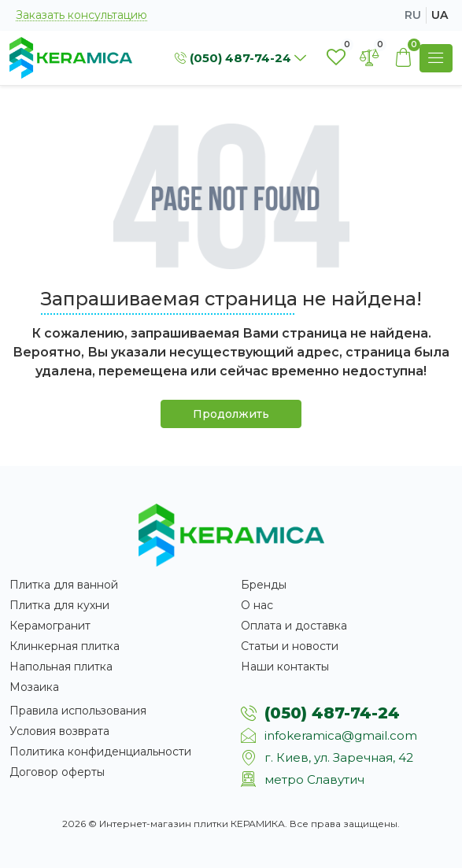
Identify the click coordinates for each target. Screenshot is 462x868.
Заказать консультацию (81, 15)
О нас (257, 605)
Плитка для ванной (64, 585)
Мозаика (34, 687)
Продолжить (231, 414)
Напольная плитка (61, 667)
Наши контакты (285, 667)
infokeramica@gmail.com (341, 735)
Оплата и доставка (294, 626)
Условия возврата (59, 731)
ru (413, 15)
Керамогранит (50, 626)
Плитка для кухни (59, 605)
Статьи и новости (290, 646)
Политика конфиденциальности (100, 752)
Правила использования (78, 711)
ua (440, 15)
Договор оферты (57, 772)
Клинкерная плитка (65, 646)
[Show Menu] (436, 58)
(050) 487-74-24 (332, 713)
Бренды (264, 585)
